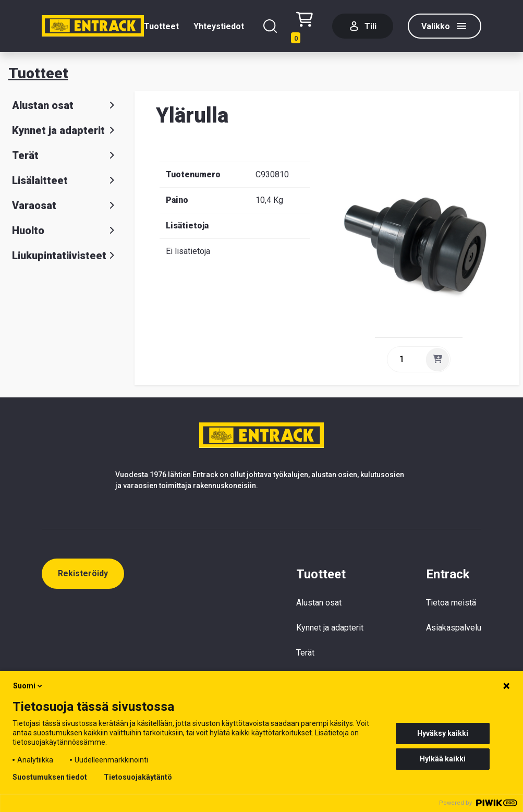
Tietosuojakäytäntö (138, 777)
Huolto (65, 231)
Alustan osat (65, 105)
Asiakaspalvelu (454, 628)
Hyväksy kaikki (443, 733)
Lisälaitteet (65, 180)
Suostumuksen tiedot (50, 777)
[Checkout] (307, 26)
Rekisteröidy (83, 573)
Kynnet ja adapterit (65, 130)
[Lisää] (437, 359)
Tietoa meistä (451, 603)
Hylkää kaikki (443, 759)
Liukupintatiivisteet (65, 256)
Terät (65, 155)
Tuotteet (161, 26)
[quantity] (406, 359)
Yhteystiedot (219, 26)
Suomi (28, 686)
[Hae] (270, 26)
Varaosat (65, 205)
